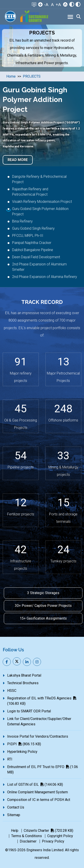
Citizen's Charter (48, 831)
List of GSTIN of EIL (35, 784)
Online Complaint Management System (38, 792)
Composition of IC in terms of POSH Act (39, 800)
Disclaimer (28, 841)
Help (15, 831)
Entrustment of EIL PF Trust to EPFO (43, 770)
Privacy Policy (53, 841)
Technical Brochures (23, 683)
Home (11, 76)
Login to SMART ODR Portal (29, 711)
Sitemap (14, 815)
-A (46, 5)
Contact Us (16, 807)
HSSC (12, 691)
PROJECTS (32, 76)
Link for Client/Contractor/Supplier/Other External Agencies (39, 721)
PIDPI (24, 744)
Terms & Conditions (27, 836)
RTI (10, 759)
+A (58, 5)
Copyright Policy (60, 836)
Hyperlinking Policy (22, 752)
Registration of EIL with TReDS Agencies (42, 701)
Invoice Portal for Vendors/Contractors (38, 736)
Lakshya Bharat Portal (24, 675)
